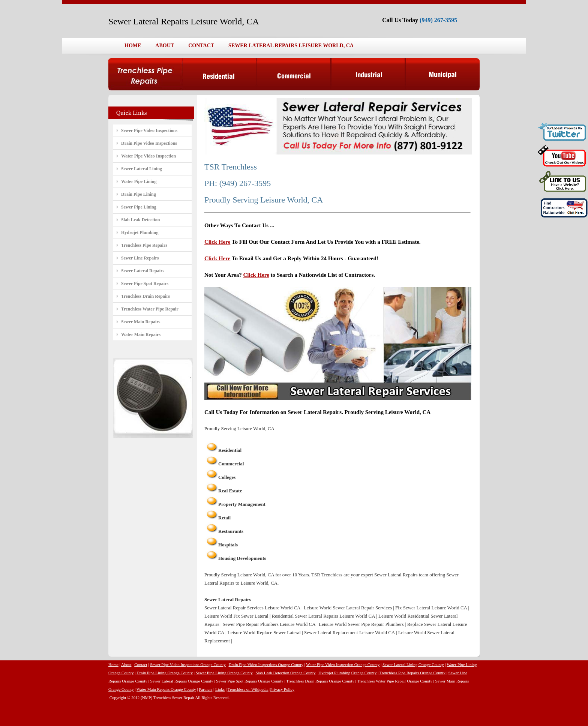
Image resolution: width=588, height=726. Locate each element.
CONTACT (201, 46)
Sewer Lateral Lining (142, 169)
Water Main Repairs (141, 334)
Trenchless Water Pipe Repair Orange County (394, 681)
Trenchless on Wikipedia (248, 689)
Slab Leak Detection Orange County (285, 673)
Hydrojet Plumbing (140, 232)
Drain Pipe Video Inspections (149, 143)
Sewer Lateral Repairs (143, 271)
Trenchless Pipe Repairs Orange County (412, 673)
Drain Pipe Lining (139, 194)
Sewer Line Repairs (140, 258)
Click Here (217, 242)
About (126, 664)
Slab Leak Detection (140, 220)
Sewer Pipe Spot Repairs (145, 283)
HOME (133, 46)
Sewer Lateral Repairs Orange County (182, 681)
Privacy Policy (282, 689)
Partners (205, 689)
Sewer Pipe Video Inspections (149, 130)
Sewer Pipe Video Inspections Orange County (188, 664)
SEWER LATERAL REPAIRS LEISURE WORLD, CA (291, 46)
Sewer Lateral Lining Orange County (413, 664)
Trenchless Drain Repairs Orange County (320, 681)
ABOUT (165, 46)
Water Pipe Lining (139, 181)
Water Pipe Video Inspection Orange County (343, 664)
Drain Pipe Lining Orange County (165, 673)
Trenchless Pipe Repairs (144, 245)
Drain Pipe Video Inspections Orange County (266, 664)
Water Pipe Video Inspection (148, 156)
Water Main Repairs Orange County (166, 689)
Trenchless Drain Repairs (145, 296)
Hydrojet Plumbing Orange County (347, 673)
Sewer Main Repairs (141, 322)
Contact (141, 664)
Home (113, 664)
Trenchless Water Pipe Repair (150, 309)
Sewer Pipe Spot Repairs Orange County (250, 681)
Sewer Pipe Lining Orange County (224, 673)
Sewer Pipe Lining (139, 207)
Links (220, 689)
